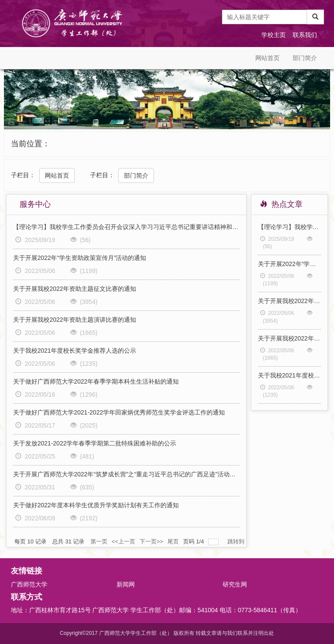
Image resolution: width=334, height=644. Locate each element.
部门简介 (305, 58)
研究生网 (235, 584)
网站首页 (267, 58)
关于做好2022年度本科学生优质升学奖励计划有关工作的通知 (96, 505)
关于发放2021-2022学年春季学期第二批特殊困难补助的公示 (95, 443)
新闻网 (126, 584)
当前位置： (30, 144)
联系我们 (305, 35)
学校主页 (274, 35)
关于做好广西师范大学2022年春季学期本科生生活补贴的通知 (96, 381)
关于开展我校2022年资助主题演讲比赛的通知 (75, 320)
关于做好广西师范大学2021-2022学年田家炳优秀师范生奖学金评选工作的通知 (119, 412)
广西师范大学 (29, 584)
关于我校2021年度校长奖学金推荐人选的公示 (75, 351)
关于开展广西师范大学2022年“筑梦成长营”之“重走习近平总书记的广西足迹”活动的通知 (126, 474)
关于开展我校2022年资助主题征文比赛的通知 (75, 289)
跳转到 (237, 541)
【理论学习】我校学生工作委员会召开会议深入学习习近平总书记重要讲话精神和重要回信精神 (126, 227)
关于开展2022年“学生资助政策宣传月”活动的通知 (80, 258)
